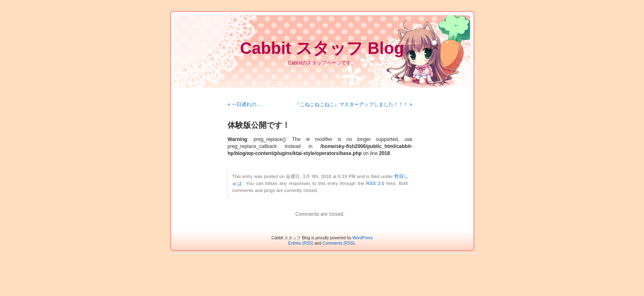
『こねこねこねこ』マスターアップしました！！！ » (354, 104)
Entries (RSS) (301, 243)
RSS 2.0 (375, 183)
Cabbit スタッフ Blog (322, 48)
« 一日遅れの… (244, 104)
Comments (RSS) (338, 243)
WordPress (362, 238)
